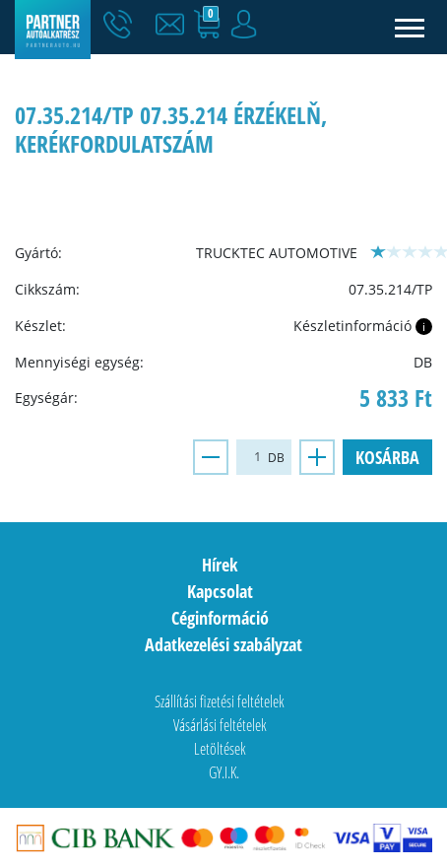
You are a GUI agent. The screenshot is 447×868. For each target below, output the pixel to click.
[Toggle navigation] (410, 27)
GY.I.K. (224, 772)
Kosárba (387, 457)
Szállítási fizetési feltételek (220, 701)
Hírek (220, 565)
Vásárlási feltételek (220, 725)
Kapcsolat (220, 591)
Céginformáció (220, 618)
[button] (174, 25)
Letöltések (220, 749)
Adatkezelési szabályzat (223, 644)
